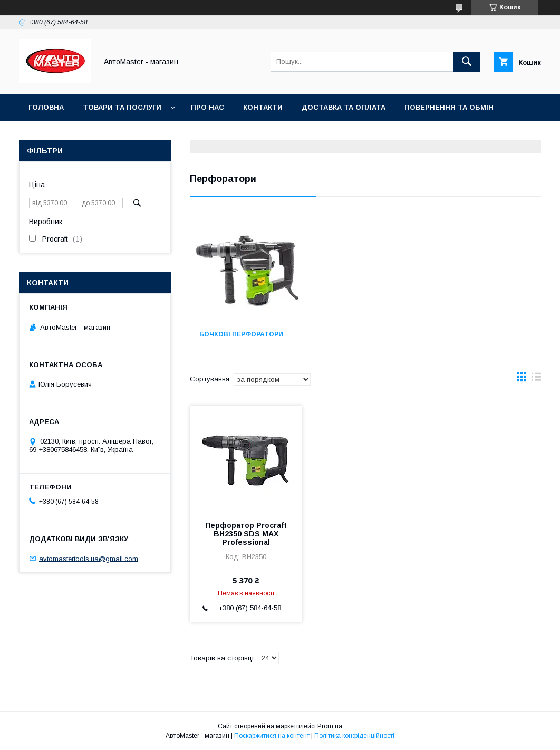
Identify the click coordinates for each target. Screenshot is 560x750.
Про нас (207, 107)
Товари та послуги (122, 107)
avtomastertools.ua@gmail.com (89, 558)
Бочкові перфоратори (241, 334)
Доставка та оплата (344, 107)
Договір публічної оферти (182, 135)
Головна (46, 107)
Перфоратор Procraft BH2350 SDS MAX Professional (246, 534)
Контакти (263, 107)
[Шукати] (467, 62)
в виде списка (536, 379)
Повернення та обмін (449, 107)
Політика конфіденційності (354, 736)
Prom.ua (330, 726)
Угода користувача (68, 135)
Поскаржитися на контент (272, 736)
